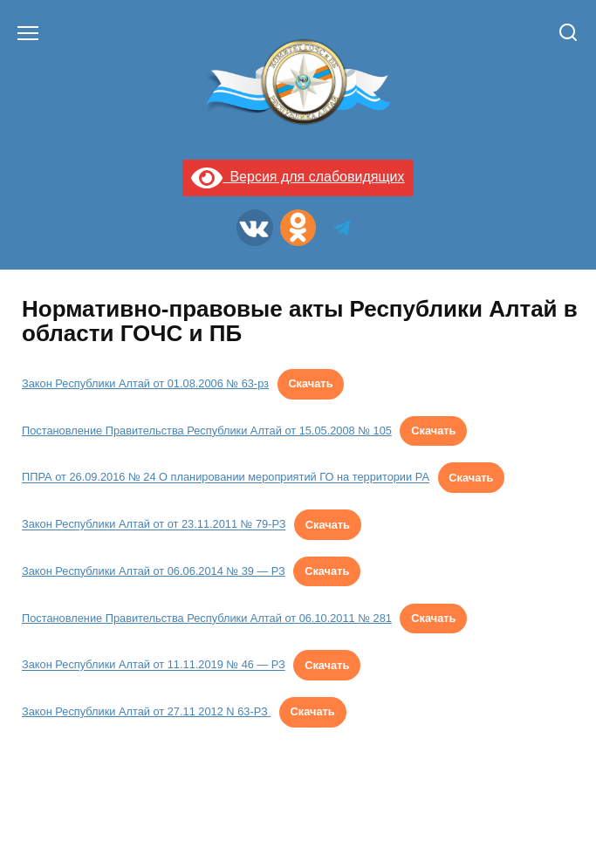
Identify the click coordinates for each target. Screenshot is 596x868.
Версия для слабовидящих (298, 177)
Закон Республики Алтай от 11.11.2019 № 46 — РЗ (154, 665)
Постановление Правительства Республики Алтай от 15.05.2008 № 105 (207, 431)
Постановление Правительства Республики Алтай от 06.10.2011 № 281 (207, 618)
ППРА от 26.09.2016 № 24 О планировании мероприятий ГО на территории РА (226, 478)
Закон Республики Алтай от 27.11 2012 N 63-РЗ (146, 711)
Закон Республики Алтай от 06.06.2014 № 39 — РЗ (154, 571)
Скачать (310, 383)
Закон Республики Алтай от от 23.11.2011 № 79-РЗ (154, 525)
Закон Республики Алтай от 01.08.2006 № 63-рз (145, 383)
